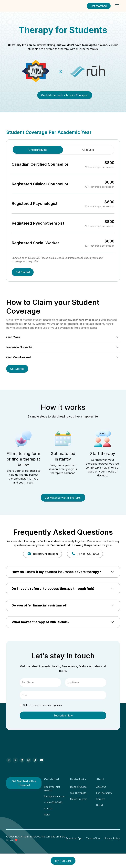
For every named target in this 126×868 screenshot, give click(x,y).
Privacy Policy (112, 838)
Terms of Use (93, 838)
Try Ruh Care (63, 861)
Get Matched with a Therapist (63, 498)
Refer (47, 815)
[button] (116, 6)
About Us (101, 787)
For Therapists (104, 793)
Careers (101, 799)
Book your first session (52, 789)
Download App (74, 838)
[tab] (38, 150)
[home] (15, 6)
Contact (48, 808)
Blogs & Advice (78, 787)
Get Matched (99, 6)
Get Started (23, 272)
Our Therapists (78, 793)
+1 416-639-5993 (53, 802)
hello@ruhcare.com (55, 796)
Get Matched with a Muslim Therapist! (65, 95)
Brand (100, 805)
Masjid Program (79, 799)
